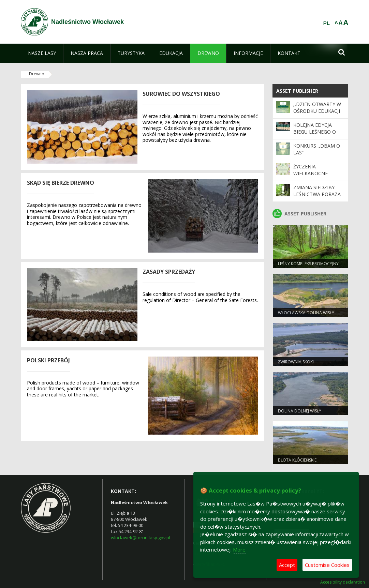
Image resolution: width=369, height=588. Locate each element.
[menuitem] (42, 53)
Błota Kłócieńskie (297, 460)
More (239, 549)
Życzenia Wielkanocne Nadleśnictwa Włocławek (312, 177)
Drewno (37, 74)
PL (327, 23)
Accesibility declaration (343, 582)
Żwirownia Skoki (296, 362)
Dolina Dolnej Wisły (300, 411)
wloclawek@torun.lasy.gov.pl (141, 538)
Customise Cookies (327, 565)
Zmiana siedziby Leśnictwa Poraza (317, 191)
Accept (287, 565)
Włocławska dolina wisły (306, 313)
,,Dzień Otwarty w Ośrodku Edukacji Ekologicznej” (317, 111)
